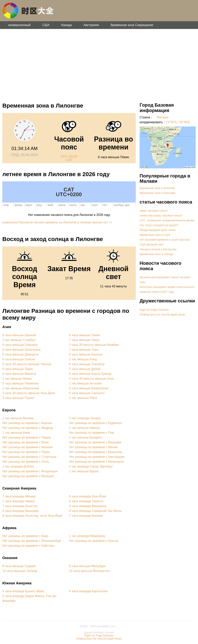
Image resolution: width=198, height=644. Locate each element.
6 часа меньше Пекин (84, 335)
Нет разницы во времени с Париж (27, 437)
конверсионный (19, 25)
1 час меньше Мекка (17, 379)
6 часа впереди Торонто (86, 501)
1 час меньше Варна (84, 471)
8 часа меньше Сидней (19, 566)
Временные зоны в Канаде (156, 254)
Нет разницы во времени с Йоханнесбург (32, 541)
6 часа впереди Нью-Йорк (88, 496)
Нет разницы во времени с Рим (92, 433)
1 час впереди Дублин (18, 466)
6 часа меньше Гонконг (19, 359)
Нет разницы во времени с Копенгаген (96, 462)
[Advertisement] (99, 64)
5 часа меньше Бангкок (86, 354)
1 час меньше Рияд (83, 359)
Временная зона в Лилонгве (157, 188)
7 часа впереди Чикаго (19, 501)
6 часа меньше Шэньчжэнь (21, 350)
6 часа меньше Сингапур (87, 364)
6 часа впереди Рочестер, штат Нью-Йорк (32, 516)
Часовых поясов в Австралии (158, 249)
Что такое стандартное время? (159, 225)
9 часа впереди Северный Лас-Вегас (95, 511)
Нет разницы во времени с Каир (25, 536)
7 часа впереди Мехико (19, 496)
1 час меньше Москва (18, 418)
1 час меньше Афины (84, 428)
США (46, 25)
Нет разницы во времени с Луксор (94, 541)
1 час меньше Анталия (85, 383)
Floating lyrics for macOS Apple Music (162, 315)
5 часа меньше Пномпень (21, 383)
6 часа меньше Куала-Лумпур (90, 374)
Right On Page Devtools (154, 310)
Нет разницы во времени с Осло (26, 462)
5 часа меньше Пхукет (18, 398)
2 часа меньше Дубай (85, 369)
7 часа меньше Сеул (84, 350)
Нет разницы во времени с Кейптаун (29, 546)
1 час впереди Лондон (85, 418)
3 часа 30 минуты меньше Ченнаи (27, 364)
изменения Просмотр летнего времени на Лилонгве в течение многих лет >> (57, 222)
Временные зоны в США (155, 235)
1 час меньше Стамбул (19, 340)
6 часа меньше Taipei (17, 369)
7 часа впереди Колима (86, 516)
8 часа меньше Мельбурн (87, 566)
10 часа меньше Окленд (20, 571)
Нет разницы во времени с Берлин (27, 423)
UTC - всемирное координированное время (167, 220)
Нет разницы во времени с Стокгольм (29, 457)
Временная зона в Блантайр (157, 193)
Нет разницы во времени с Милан (93, 447)
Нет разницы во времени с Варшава (95, 442)
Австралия (91, 25)
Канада (67, 25)
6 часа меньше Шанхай (19, 335)
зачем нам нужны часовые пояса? (161, 216)
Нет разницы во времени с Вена (25, 442)
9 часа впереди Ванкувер (20, 511)
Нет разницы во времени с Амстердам (97, 457)
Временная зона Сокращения (132, 25)
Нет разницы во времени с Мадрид (28, 428)
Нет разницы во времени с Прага (26, 452)
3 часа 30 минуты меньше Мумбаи (94, 345)
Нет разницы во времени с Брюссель (96, 452)
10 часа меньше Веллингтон (89, 571)
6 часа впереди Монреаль (88, 506)
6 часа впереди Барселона (88, 591)
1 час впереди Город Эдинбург (91, 466)
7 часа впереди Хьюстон (20, 506)
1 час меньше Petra (83, 398)
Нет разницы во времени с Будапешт (96, 423)
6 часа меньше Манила (19, 374)
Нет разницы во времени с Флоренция (30, 471)
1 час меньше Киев (16, 433)
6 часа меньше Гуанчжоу (20, 345)
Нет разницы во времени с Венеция (28, 476)
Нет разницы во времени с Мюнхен (28, 447)
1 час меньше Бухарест (86, 437)
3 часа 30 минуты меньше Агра (91, 379)
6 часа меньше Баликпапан (89, 388)
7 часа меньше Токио (84, 340)
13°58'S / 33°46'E (178, 122)
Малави (163, 117)
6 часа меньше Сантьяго (87, 393)
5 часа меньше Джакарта (20, 354)
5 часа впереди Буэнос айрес (23, 591)
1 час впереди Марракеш (87, 536)
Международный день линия (158, 230)
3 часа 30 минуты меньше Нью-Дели (29, 393)
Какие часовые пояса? (154, 211)
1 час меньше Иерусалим (21, 388)
